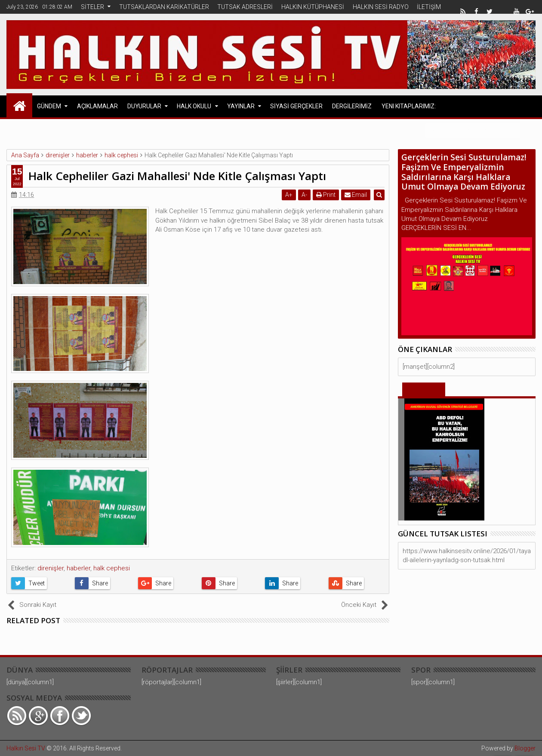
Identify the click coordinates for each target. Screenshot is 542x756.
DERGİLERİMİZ (352, 106)
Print (326, 195)
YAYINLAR (241, 106)
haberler (79, 568)
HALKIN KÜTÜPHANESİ (313, 7)
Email (356, 195)
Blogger (525, 748)
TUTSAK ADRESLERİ (245, 7)
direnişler (51, 568)
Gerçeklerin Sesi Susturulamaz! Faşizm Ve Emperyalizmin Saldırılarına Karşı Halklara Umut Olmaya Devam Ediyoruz (464, 172)
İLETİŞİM (429, 7)
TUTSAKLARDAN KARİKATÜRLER (164, 7)
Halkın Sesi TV (26, 748)
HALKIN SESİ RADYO (381, 7)
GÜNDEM (49, 106)
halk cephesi (112, 568)
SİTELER (92, 7)
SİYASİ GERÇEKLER (296, 106)
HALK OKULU (194, 106)
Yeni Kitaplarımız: (409, 106)
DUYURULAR (144, 106)
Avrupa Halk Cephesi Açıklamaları (91, 130)
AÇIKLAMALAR (97, 106)
